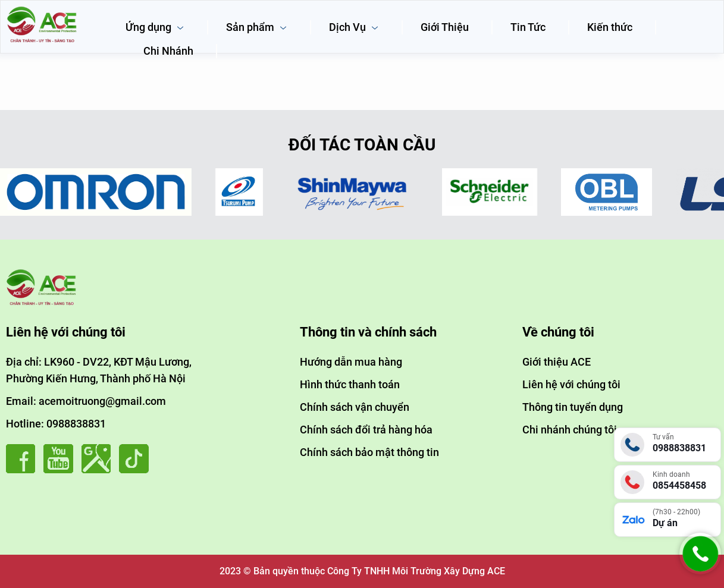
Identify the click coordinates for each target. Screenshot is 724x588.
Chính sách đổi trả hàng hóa (366, 430)
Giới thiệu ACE (557, 362)
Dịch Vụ (354, 27)
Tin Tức (528, 27)
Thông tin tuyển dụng (573, 407)
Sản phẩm (257, 27)
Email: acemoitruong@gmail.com (86, 401)
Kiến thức (610, 27)
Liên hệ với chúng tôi (571, 384)
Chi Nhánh (168, 51)
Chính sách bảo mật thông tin (369, 452)
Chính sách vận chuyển (355, 407)
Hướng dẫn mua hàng (351, 362)
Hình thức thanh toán (350, 384)
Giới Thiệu (445, 27)
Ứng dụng (155, 27)
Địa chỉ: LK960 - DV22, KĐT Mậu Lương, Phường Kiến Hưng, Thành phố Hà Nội (99, 370)
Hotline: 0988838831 (56, 424)
